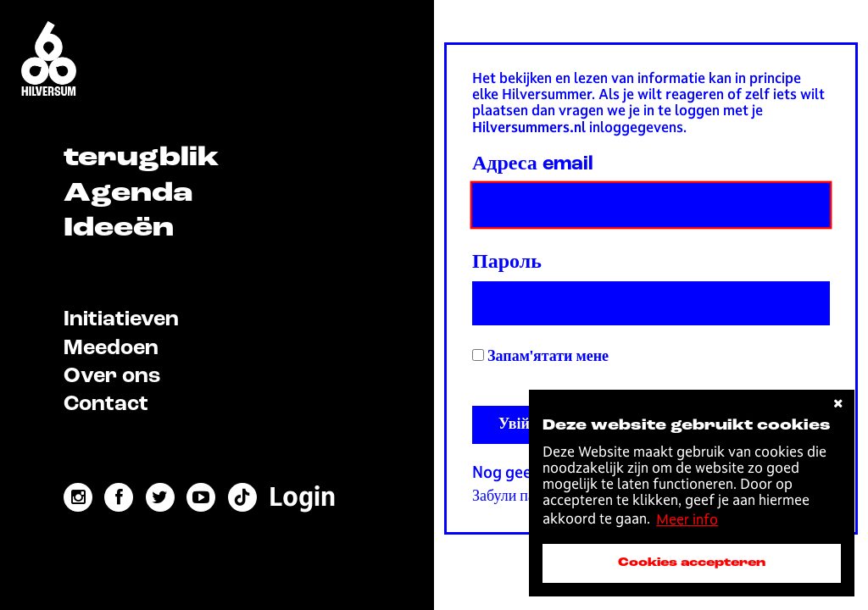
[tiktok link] (242, 497)
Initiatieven (121, 320)
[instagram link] (78, 497)
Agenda (128, 194)
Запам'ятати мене (540, 357)
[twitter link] (160, 497)
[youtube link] (201, 497)
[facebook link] (119, 497)
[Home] (49, 60)
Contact (106, 405)
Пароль (507, 263)
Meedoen (111, 349)
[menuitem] (302, 497)
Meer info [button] (687, 519)
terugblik (141, 158)
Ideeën (119, 229)
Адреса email (533, 164)
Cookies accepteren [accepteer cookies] (692, 563)
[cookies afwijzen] (838, 404)
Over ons (112, 377)
